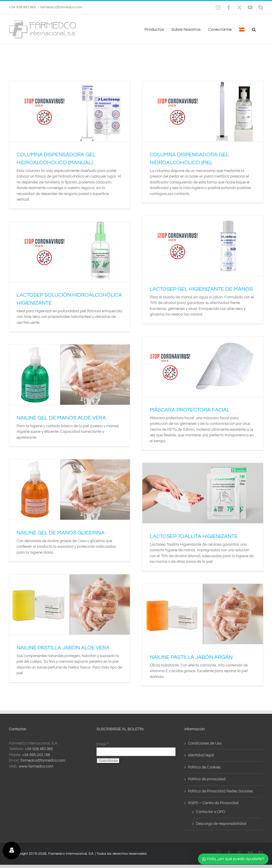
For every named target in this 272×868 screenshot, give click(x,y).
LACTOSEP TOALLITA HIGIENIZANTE (194, 536)
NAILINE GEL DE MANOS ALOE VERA (61, 418)
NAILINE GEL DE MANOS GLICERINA (61, 533)
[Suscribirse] (108, 761)
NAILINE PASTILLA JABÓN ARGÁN (191, 657)
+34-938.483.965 (39, 749)
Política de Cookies (204, 767)
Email (103, 744)
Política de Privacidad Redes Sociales (220, 791)
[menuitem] (242, 29)
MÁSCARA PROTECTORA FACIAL (190, 410)
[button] (254, 29)
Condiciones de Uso (205, 743)
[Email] (136, 752)
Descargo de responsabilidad (221, 824)
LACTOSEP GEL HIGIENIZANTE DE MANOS (201, 289)
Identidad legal (201, 755)
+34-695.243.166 (36, 755)
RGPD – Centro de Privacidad (213, 803)
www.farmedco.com (36, 766)
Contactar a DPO (211, 812)
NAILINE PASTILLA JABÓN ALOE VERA (63, 648)
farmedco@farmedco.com (61, 7)
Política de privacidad (207, 779)
